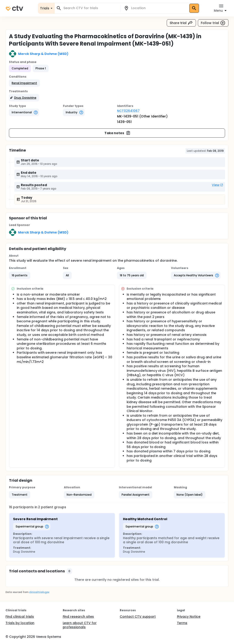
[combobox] (90, 8)
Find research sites (78, 617)
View (218, 185)
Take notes (118, 133)
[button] (24, 83)
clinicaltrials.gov (39, 592)
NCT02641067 (128, 111)
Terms (182, 623)
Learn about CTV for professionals (80, 625)
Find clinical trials (20, 617)
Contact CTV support (138, 617)
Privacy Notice (189, 617)
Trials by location (20, 623)
